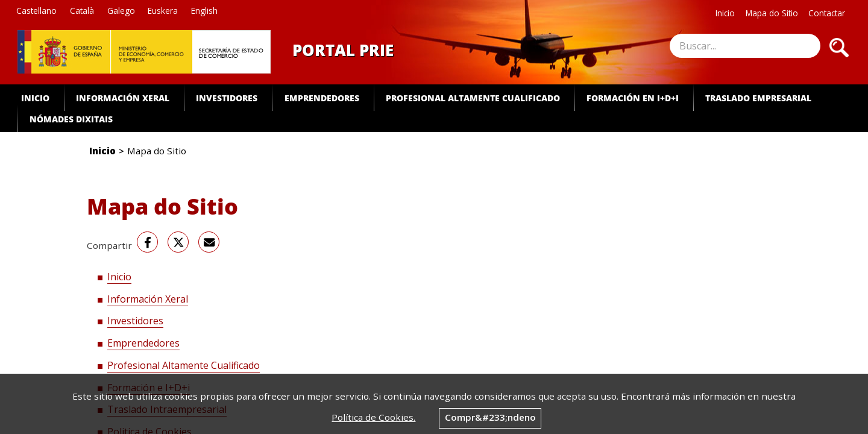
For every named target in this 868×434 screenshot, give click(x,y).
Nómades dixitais (71, 119)
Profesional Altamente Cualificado (473, 98)
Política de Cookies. (373, 417)
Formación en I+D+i (633, 98)
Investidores (227, 98)
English (204, 11)
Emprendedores (322, 98)
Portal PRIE (343, 50)
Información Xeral (123, 98)
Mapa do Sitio (772, 13)
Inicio (725, 13)
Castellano (36, 11)
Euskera (163, 11)
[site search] (745, 46)
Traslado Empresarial (758, 98)
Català (82, 11)
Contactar (827, 13)
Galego (121, 11)
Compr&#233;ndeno (490, 417)
